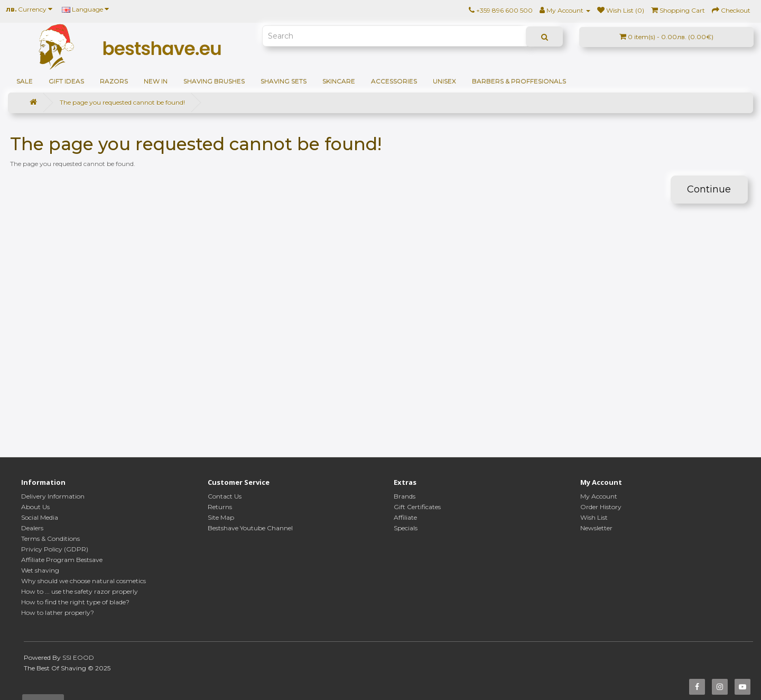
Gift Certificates (417, 507)
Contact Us (225, 496)
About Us (35, 507)
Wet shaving (40, 570)
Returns (220, 507)
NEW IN (156, 81)
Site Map (221, 517)
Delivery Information (53, 496)
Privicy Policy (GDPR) (55, 549)
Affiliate (405, 517)
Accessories (394, 81)
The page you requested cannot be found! (122, 102)
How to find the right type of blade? (75, 602)
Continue (709, 189)
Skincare (339, 81)
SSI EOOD (78, 657)
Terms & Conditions (50, 538)
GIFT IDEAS (66, 81)
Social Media (40, 517)
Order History (601, 507)
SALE (25, 81)
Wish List (594, 517)
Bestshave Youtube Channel (250, 528)
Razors (114, 81)
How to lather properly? (58, 612)
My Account (599, 496)
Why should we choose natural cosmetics (83, 581)
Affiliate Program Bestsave (62, 560)
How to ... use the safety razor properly (80, 591)
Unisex (444, 81)
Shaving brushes (214, 81)
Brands (405, 496)
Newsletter (596, 528)
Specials (406, 528)
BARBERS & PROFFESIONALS (519, 81)
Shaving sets (284, 81)
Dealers (32, 528)
